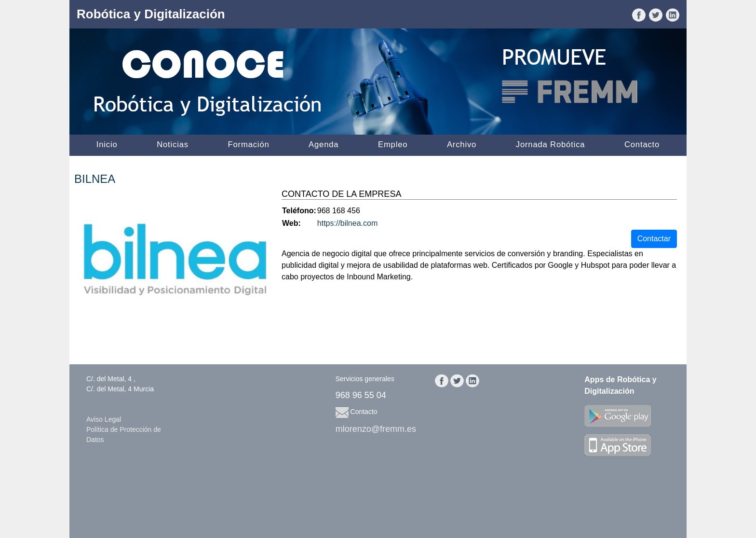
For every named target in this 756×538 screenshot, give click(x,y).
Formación (249, 145)
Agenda (324, 145)
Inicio (107, 145)
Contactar (654, 239)
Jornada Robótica (551, 145)
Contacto (642, 145)
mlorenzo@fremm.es (376, 429)
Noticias (173, 145)
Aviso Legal (104, 419)
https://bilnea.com (347, 223)
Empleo (393, 145)
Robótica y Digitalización (151, 14)
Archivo (462, 145)
